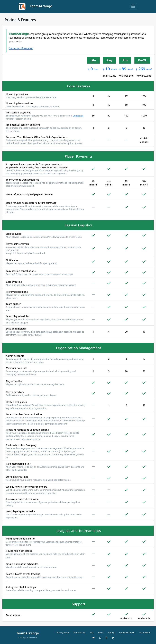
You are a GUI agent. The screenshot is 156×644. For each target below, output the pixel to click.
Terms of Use (79, 632)
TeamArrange (35, 6)
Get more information (21, 48)
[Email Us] (93, 638)
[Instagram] (100, 638)
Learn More (145, 632)
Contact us (78, 116)
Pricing (111, 632)
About (101, 632)
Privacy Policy (63, 632)
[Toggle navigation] (133, 7)
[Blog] (113, 638)
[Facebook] (107, 638)
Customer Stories (127, 632)
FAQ (92, 632)
